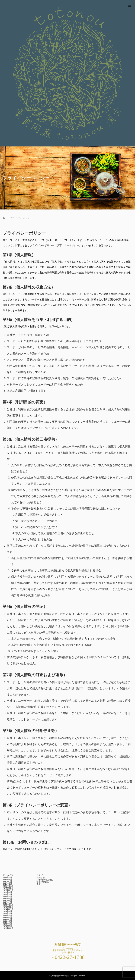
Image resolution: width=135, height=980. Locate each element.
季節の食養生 (43, 882)
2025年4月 (7, 901)
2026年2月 (7, 882)
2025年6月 (7, 899)
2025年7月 (7, 897)
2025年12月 (8, 886)
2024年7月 (7, 916)
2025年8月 (7, 894)
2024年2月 (7, 926)
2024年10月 (8, 909)
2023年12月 (8, 928)
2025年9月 (7, 892)
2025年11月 (8, 888)
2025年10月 (8, 890)
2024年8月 (7, 913)
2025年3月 (7, 903)
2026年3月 (7, 880)
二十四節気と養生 (45, 880)
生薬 (38, 884)
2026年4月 (7, 878)
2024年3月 (7, 924)
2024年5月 (7, 920)
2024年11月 (8, 907)
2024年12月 (8, 905)
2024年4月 (7, 922)
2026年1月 (7, 884)
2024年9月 (7, 911)
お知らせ (41, 878)
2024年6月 (7, 918)
